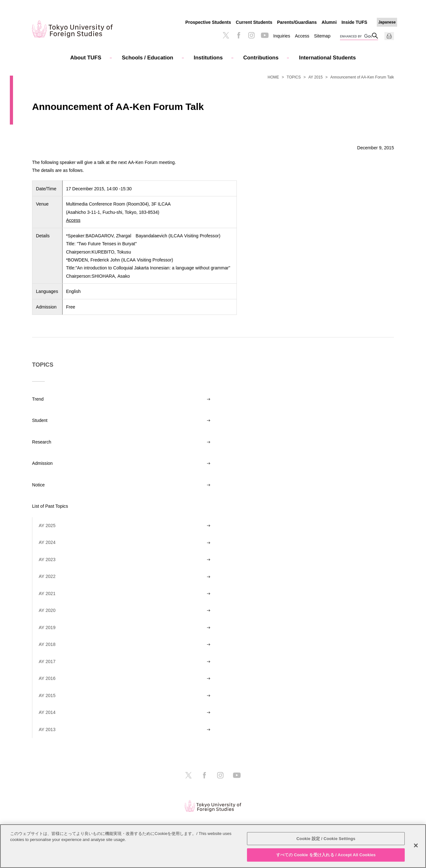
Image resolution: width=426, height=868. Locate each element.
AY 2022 (47, 576)
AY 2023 (47, 559)
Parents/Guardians (297, 22)
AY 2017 (47, 661)
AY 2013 (47, 729)
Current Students (254, 22)
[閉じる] (416, 845)
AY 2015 (316, 77)
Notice (38, 485)
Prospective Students (208, 22)
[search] (356, 37)
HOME (273, 77)
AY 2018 (47, 644)
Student (40, 420)
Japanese (387, 22)
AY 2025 (47, 526)
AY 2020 (47, 610)
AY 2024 (47, 542)
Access (302, 36)
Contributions (261, 58)
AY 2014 (47, 712)
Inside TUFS (354, 22)
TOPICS (294, 77)
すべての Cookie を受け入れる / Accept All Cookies (326, 855)
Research (42, 442)
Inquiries (282, 36)
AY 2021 (47, 593)
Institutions (208, 58)
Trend (38, 399)
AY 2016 (47, 678)
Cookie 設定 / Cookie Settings (326, 839)
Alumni (329, 22)
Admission (42, 463)
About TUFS (86, 58)
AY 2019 (47, 627)
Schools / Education (148, 58)
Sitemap (322, 36)
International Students (327, 58)
